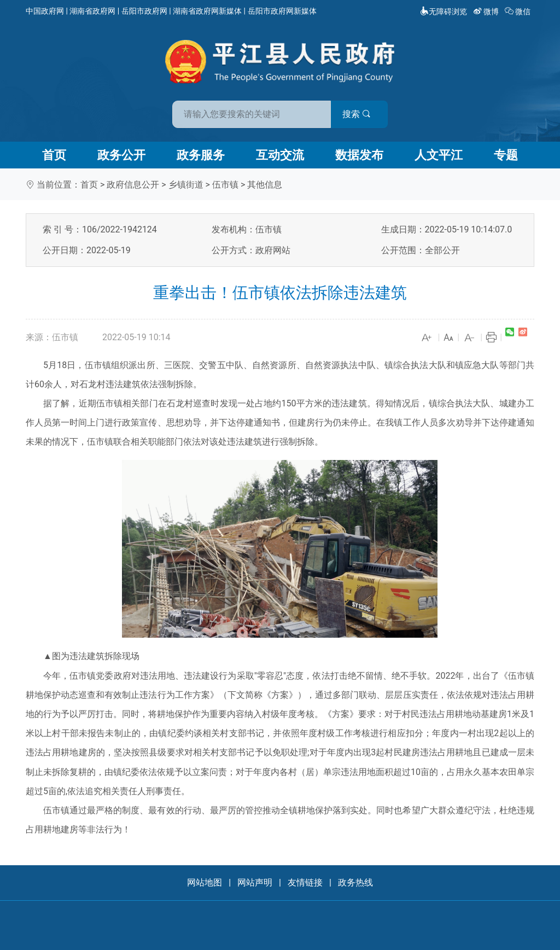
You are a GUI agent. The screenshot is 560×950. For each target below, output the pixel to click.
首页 (54, 155)
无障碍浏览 (444, 11)
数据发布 (359, 155)
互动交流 (280, 155)
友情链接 (305, 882)
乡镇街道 (186, 185)
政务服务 (201, 155)
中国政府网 (45, 11)
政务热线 (355, 882)
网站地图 (205, 882)
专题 (506, 155)
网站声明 (255, 882)
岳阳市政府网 (144, 11)
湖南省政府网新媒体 (207, 11)
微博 (487, 11)
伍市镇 (225, 185)
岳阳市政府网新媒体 (282, 11)
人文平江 (439, 155)
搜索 (358, 114)
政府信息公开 (133, 185)
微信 (519, 11)
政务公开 (121, 155)
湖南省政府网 (92, 11)
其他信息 (265, 185)
